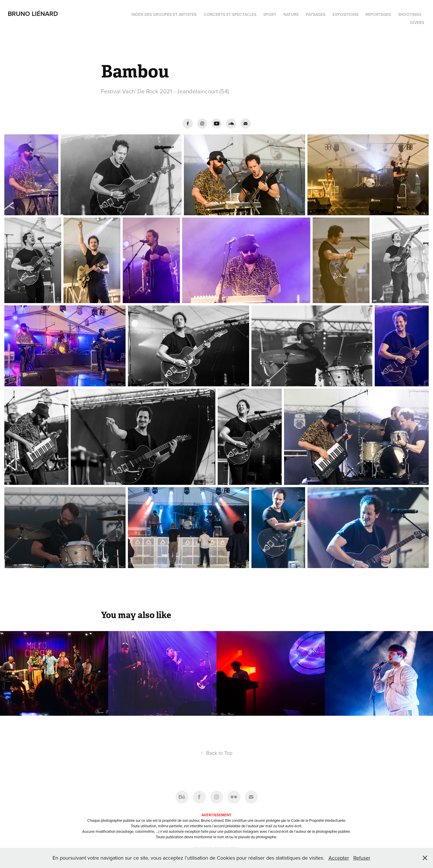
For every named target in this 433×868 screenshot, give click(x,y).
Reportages (378, 14)
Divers (417, 23)
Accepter (339, 858)
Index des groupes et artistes (164, 14)
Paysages (316, 14)
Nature (291, 14)
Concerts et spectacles (230, 14)
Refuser (362, 858)
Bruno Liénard (33, 14)
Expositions (346, 14)
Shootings (410, 14)
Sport (270, 14)
